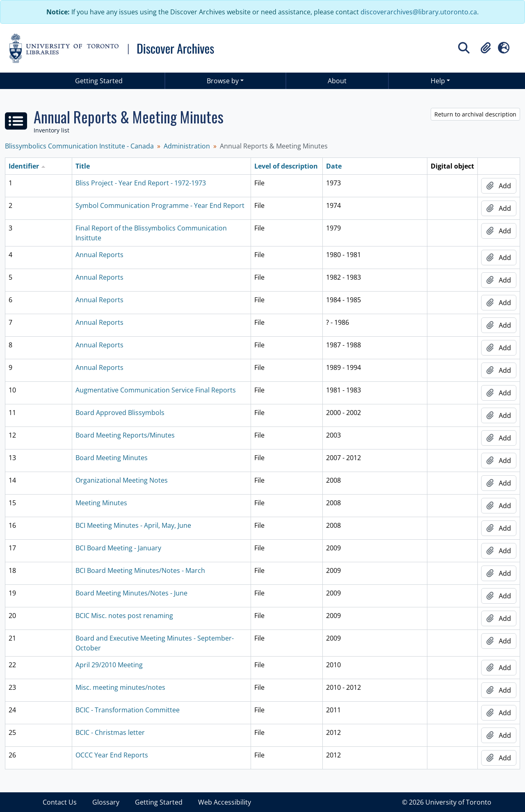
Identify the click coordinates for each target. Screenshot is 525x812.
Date (334, 166)
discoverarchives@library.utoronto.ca (419, 12)
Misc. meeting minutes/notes (120, 687)
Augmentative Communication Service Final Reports (156, 390)
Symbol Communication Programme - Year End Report (160, 205)
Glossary (106, 802)
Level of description (286, 166)
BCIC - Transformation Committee (128, 710)
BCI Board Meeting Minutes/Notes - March (140, 570)
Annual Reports (99, 255)
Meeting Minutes (101, 503)
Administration (187, 146)
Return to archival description (475, 114)
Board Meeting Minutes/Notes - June (131, 593)
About (337, 81)
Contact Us (60, 802)
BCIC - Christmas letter (110, 732)
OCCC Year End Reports (112, 755)
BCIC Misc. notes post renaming (124, 616)
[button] (486, 48)
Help (438, 81)
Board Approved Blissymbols (120, 413)
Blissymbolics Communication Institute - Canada (79, 146)
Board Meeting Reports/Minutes (125, 435)
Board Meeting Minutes (112, 458)
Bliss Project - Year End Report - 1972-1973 (141, 183)
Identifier (24, 166)
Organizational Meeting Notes (122, 480)
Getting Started (99, 81)
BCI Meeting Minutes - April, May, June (133, 525)
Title (83, 166)
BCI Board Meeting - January (118, 548)
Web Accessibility (225, 802)
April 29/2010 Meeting (109, 665)
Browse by (223, 81)
